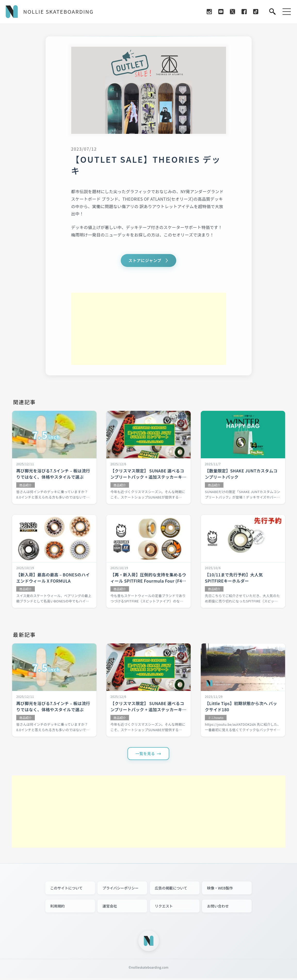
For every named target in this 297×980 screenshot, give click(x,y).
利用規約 (58, 908)
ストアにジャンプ (145, 261)
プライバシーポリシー (121, 890)
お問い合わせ (218, 908)
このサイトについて (67, 890)
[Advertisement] (149, 329)
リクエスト (164, 908)
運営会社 (110, 908)
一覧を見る (145, 755)
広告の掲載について (171, 890)
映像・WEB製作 (220, 890)
